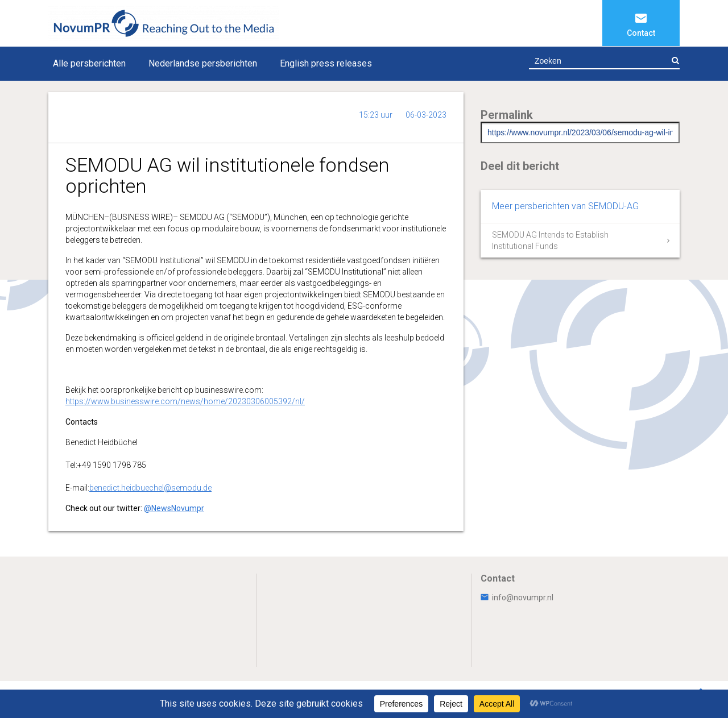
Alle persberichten (89, 63)
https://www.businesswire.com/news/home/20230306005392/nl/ (185, 401)
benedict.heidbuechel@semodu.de (150, 488)
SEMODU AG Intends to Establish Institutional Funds (550, 240)
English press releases (326, 63)
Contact (641, 33)
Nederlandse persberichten (203, 63)
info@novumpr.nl (517, 597)
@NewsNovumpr (174, 508)
